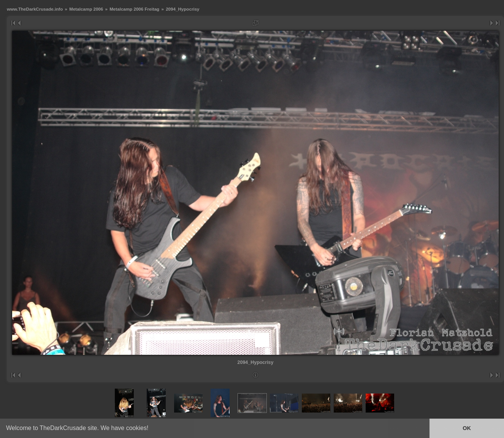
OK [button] (467, 428)
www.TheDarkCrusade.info (35, 9)
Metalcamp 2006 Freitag (134, 9)
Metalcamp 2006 (86, 9)
